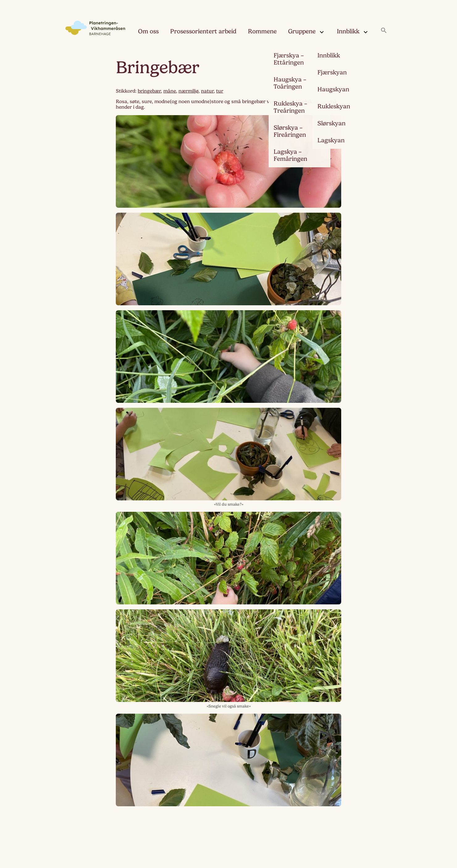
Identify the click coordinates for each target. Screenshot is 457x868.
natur (207, 91)
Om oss (148, 31)
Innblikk (353, 32)
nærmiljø (189, 91)
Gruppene (307, 32)
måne (170, 91)
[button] (384, 31)
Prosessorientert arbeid (203, 31)
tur (220, 91)
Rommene (262, 31)
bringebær (149, 91)
